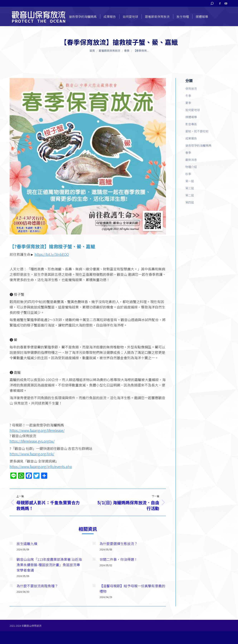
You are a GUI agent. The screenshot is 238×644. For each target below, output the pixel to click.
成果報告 (191, 138)
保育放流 (191, 88)
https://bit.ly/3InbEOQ (52, 254)
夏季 (188, 103)
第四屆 (190, 202)
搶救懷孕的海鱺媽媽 (198, 145)
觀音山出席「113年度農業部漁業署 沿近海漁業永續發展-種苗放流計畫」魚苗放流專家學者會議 (49, 565)
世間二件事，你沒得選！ (119, 559)
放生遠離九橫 (27, 543)
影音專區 (191, 124)
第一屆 (190, 181)
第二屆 (190, 195)
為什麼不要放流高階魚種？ (37, 586)
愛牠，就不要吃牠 (197, 131)
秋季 (188, 174)
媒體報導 (191, 117)
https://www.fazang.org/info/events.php (41, 466)
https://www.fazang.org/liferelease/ (37, 430)
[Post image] (11, 543)
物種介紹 (191, 167)
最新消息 (191, 160)
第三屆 (190, 188)
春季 (188, 152)
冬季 (188, 96)
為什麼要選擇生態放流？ (119, 543)
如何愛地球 (193, 110)
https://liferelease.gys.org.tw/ (32, 441)
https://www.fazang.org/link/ (32, 454)
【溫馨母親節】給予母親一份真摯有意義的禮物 (132, 588)
